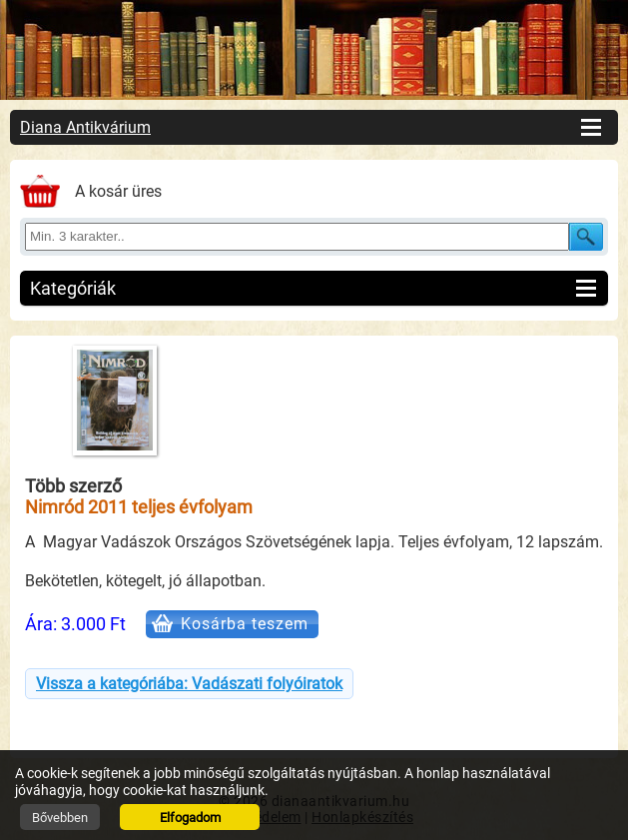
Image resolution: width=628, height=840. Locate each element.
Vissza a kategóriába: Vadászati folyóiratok (189, 684)
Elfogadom (190, 818)
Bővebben (60, 818)
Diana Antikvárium (85, 127)
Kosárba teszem (245, 624)
